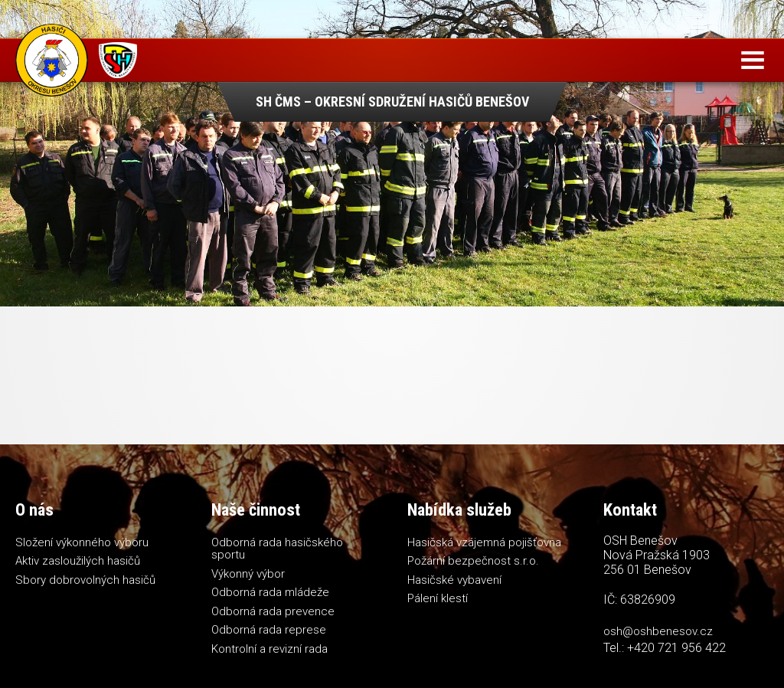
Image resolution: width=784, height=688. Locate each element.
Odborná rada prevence (273, 611)
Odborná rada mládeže (270, 592)
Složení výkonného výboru (82, 542)
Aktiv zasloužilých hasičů (78, 561)
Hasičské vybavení (454, 580)
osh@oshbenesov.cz (658, 631)
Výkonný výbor (248, 574)
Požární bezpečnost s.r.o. (473, 561)
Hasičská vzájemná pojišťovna (484, 542)
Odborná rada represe (269, 630)
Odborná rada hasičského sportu (277, 549)
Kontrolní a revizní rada (269, 649)
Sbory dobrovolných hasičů (85, 580)
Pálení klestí (438, 598)
